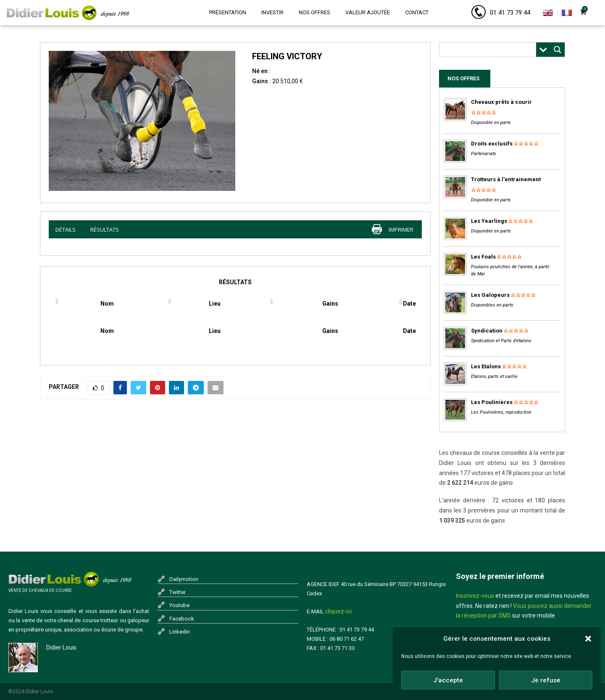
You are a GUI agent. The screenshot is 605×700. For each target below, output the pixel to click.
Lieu (215, 304)
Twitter (178, 592)
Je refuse (546, 681)
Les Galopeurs (490, 295)
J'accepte (448, 681)
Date (409, 304)
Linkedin (180, 632)
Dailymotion (184, 579)
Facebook (182, 619)
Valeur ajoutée (368, 12)
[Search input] (490, 50)
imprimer (401, 230)
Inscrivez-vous (475, 596)
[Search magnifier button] (558, 50)
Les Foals (483, 257)
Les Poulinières (492, 402)
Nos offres (314, 12)
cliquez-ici (338, 611)
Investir (272, 12)
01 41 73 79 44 (510, 13)
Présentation (228, 12)
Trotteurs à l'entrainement (506, 179)
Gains (330, 304)
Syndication (487, 331)
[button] (588, 639)
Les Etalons (486, 366)
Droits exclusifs (492, 144)
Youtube (179, 605)
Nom (107, 304)
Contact (417, 12)
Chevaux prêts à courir (501, 102)
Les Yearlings (489, 221)
